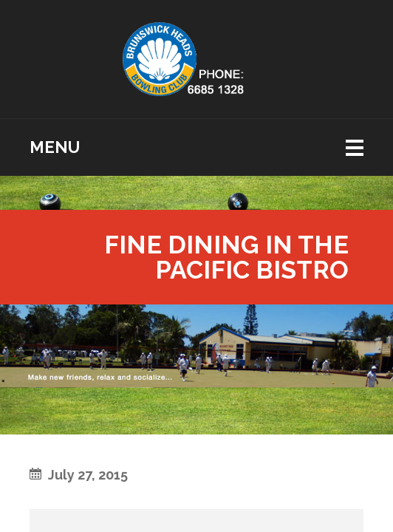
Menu (55, 147)
